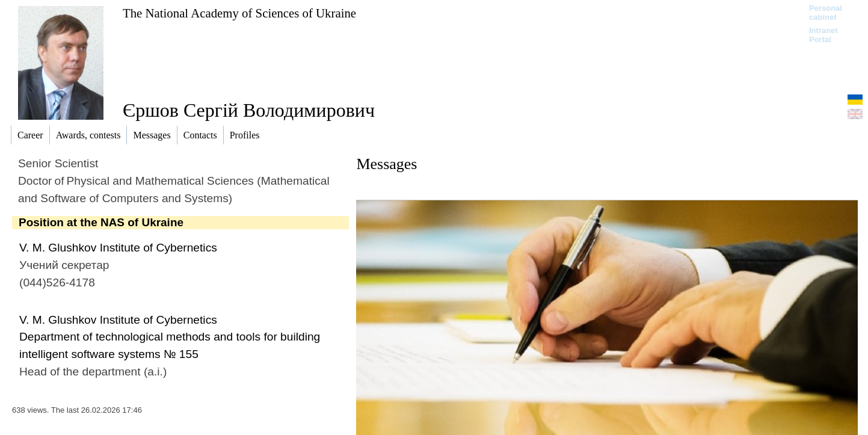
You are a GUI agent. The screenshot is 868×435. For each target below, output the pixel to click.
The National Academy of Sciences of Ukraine (239, 13)
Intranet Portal (823, 35)
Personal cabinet (826, 13)
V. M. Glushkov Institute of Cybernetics (118, 248)
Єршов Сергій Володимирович (249, 110)
